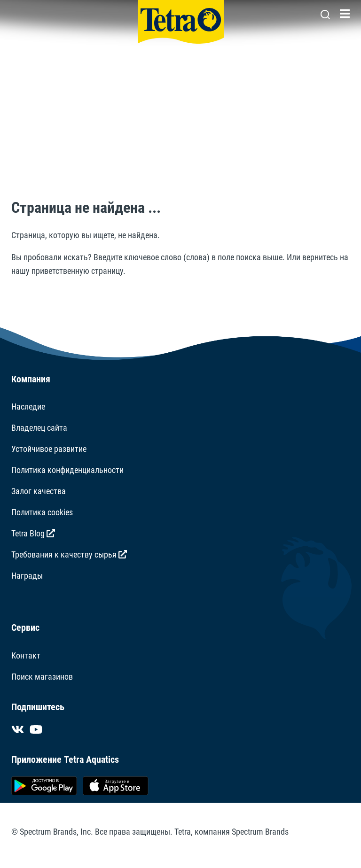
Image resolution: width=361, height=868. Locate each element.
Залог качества (39, 491)
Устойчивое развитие (49, 449)
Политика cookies (42, 512)
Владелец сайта (39, 428)
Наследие (28, 407)
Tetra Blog (33, 533)
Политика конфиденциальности (67, 470)
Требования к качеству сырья (69, 554)
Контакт (26, 655)
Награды (27, 576)
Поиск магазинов (42, 677)
